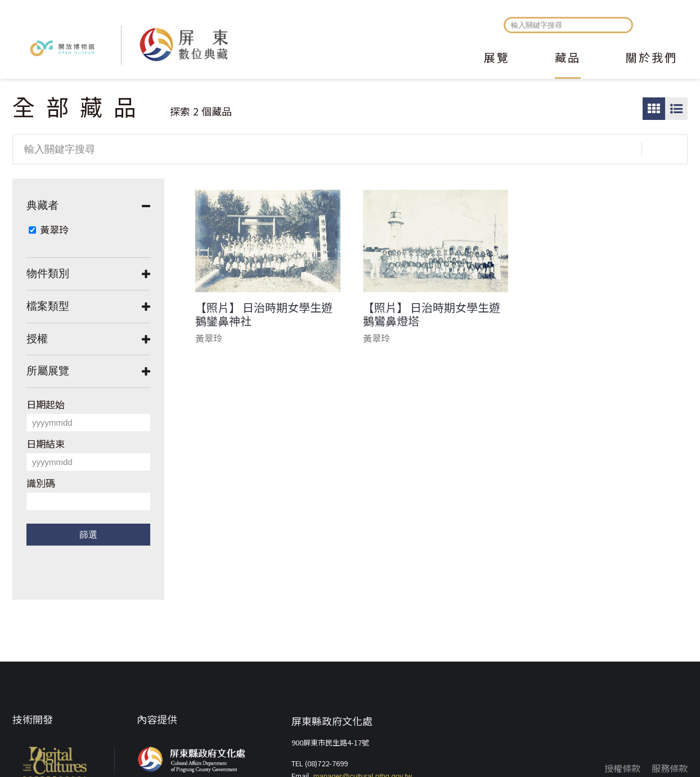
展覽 (497, 59)
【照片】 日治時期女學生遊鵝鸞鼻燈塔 (432, 314)
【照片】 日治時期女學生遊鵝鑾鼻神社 (264, 314)
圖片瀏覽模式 (654, 109)
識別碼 (41, 483)
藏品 (568, 59)
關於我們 (652, 59)
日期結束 (46, 443)
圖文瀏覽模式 (676, 109)
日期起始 (46, 404)
